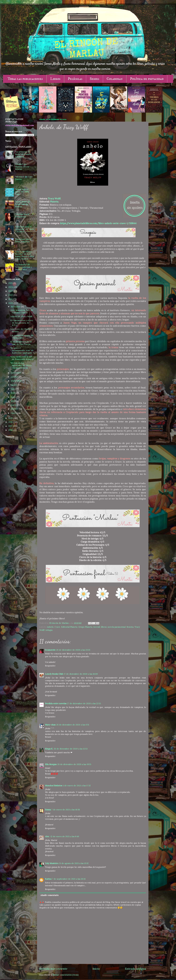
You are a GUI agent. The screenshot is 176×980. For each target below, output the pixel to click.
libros (104, 627)
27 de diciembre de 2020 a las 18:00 (81, 674)
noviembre (16, 373)
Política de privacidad (147, 79)
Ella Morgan (51, 764)
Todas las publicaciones (25, 79)
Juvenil (97, 627)
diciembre (16, 307)
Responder (50, 666)
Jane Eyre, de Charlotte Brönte (22, 330)
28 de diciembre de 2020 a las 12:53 (71, 749)
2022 (11, 295)
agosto (14, 385)
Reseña (130, 627)
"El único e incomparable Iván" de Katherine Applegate (22, 350)
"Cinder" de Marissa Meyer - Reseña (23, 167)
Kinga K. (49, 749)
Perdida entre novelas (56, 703)
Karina (48, 879)
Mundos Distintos (54, 786)
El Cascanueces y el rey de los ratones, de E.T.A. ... (22, 323)
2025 (11, 283)
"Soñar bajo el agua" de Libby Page (22, 192)
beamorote (50, 650)
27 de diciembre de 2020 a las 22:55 (84, 703)
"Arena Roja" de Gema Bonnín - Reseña (23, 204)
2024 (11, 287)
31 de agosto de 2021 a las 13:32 (74, 863)
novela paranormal (117, 627)
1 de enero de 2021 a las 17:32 (77, 786)
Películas (75, 79)
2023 (11, 291)
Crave (57, 627)
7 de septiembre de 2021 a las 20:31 (69, 879)
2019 (11, 418)
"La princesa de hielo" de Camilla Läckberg (23, 154)
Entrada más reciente (53, 969)
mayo (14, 397)
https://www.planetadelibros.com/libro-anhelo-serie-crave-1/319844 (98, 223)
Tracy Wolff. (55, 199)
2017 (11, 426)
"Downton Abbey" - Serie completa (24, 240)
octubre (15, 377)
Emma (48, 810)
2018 (11, 422)
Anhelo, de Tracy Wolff (21, 317)
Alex (47, 836)
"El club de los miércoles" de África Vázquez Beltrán (21, 365)
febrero (15, 409)
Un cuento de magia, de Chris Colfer (22, 337)
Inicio (96, 969)
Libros (55, 79)
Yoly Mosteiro (52, 863)
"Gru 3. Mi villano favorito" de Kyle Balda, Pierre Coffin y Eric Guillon (25, 255)
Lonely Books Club (54, 674)
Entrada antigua (136, 969)
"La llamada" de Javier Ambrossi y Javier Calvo (23, 267)
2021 (11, 299)
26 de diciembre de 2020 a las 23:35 (73, 650)
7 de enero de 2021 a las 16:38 (66, 810)
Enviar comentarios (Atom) (66, 975)
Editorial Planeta (69, 627)
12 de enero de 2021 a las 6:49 (65, 836)
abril (13, 401)
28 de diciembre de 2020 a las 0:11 (73, 725)
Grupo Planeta (85, 627)
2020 (11, 303)
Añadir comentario (50, 895)
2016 (11, 430)
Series (95, 79)
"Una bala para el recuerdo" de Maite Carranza (25, 229)
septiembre (17, 381)
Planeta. (54, 202)
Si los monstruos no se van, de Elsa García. (21, 343)
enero (14, 413)
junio (14, 393)
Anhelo (50, 627)
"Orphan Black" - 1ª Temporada (24, 215)
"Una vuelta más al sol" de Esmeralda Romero (22, 358)
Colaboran (115, 79)
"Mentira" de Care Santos (24, 178)
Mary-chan (50, 725)
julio (13, 389)
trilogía (49, 630)
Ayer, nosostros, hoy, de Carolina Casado (22, 311)
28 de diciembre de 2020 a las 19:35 (74, 764)
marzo (14, 405)
